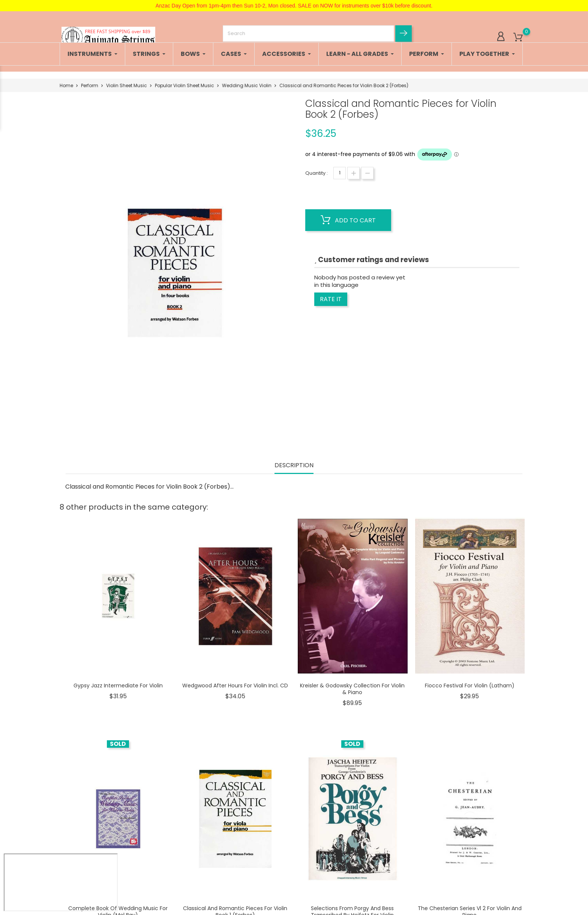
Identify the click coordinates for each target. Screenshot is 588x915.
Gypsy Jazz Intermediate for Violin (118, 685)
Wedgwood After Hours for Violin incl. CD (235, 685)
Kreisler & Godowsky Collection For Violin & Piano (352, 689)
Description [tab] (294, 466)
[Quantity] (340, 173)
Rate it (331, 299)
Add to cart (348, 220)
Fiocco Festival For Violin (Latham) (470, 685)
